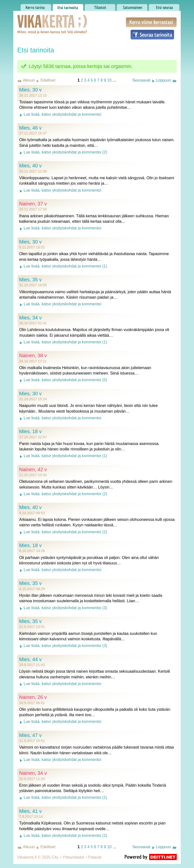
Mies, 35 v (30, 280)
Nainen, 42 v (33, 469)
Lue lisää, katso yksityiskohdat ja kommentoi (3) (65, 608)
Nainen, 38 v (33, 356)
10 (109, 80)
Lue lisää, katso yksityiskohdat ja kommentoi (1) (65, 266)
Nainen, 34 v (33, 773)
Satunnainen (132, 6)
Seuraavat (141, 80)
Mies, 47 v (30, 735)
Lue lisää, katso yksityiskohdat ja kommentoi (62, 114)
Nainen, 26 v (33, 697)
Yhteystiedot (73, 857)
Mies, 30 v (30, 90)
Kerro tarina (36, 6)
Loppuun (163, 80)
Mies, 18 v (30, 431)
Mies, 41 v (30, 811)
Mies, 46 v (30, 128)
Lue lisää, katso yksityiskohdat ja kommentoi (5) (65, 380)
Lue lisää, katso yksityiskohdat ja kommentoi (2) (65, 152)
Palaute (95, 857)
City (55, 857)
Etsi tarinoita (68, 6)
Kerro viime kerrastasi (151, 22)
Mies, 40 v (30, 166)
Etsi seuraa (164, 6)
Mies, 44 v (30, 659)
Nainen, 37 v (33, 204)
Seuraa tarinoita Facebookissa (152, 35)
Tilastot (100, 6)
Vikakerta (40, 19)
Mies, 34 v (30, 318)
